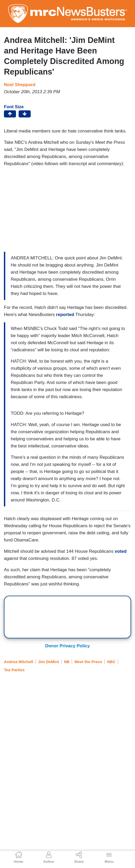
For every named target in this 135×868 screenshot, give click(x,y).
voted (120, 551)
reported (65, 315)
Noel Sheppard (20, 85)
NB (67, 662)
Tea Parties (14, 670)
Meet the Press (88, 662)
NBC (111, 662)
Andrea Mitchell (19, 662)
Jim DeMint (48, 662)
